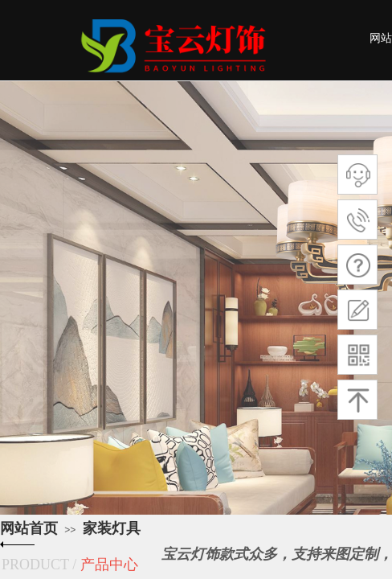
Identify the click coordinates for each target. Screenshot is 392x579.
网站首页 (29, 528)
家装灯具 (112, 528)
